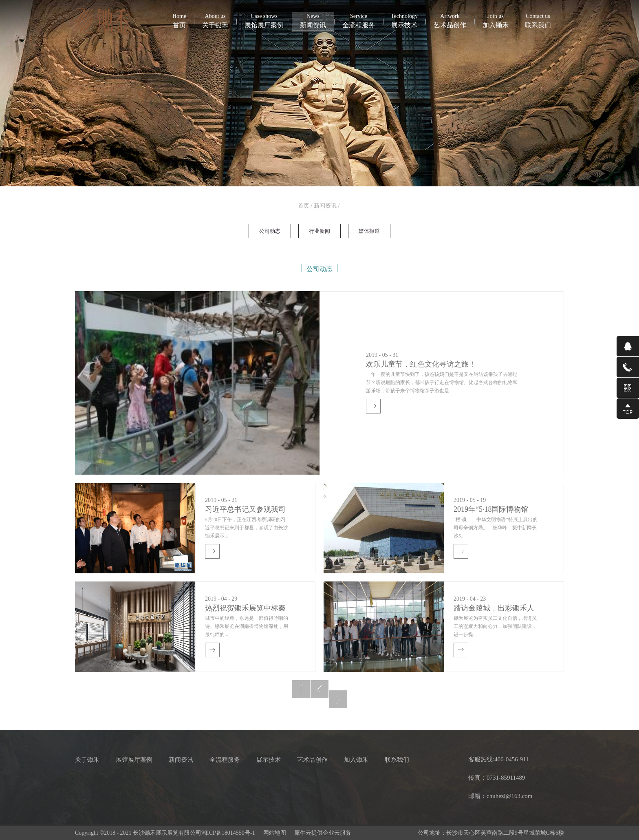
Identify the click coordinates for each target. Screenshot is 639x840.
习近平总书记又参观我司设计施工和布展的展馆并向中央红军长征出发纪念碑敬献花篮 (245, 510)
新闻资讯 (325, 206)
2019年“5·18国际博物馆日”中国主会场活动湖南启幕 (492, 510)
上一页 (319, 689)
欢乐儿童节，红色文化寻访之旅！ (421, 364)
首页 (179, 20)
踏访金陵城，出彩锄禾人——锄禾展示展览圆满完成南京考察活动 (494, 609)
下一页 (338, 699)
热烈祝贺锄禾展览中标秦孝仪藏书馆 (245, 609)
